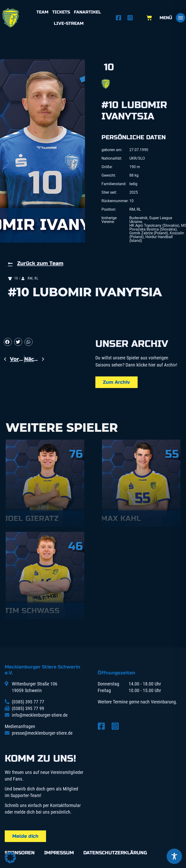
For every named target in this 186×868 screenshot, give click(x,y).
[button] (8, 342)
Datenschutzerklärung (115, 853)
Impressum (59, 853)
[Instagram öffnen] (131, 18)
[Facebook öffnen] (120, 18)
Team (42, 12)
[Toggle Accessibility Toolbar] (174, 856)
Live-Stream (69, 23)
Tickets (61, 12)
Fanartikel (87, 12)
